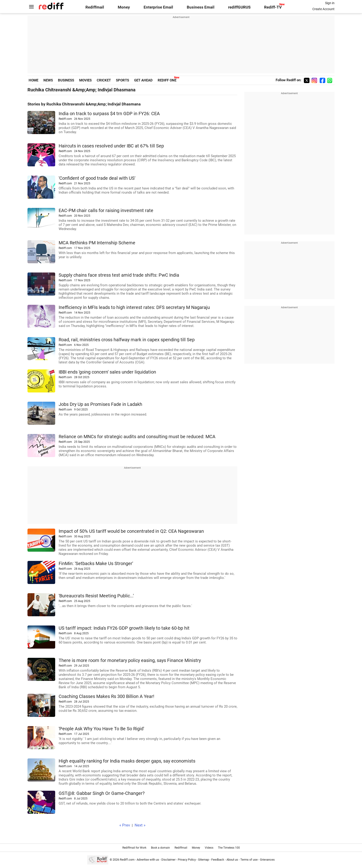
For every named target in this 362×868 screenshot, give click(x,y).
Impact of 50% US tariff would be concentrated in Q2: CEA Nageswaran (131, 531)
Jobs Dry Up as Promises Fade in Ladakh (100, 404)
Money (124, 7)
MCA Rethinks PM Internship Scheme (97, 243)
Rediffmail (95, 7)
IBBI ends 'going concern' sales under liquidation (107, 372)
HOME (33, 80)
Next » (140, 825)
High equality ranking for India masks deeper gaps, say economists (127, 761)
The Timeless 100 (229, 848)
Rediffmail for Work (134, 848)
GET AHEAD (143, 80)
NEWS (48, 80)
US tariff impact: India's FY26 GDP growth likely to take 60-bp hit (124, 628)
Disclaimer (168, 860)
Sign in (330, 3)
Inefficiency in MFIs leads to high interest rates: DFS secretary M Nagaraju (134, 307)
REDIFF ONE (167, 80)
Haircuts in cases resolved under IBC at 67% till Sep (111, 146)
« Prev (125, 825)
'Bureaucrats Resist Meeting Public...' (96, 596)
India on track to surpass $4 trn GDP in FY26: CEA (109, 114)
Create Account (323, 9)
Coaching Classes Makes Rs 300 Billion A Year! (106, 696)
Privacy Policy (187, 860)
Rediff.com (127, 860)
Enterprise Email (158, 7)
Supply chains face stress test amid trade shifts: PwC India (119, 275)
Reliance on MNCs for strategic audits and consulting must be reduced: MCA (137, 437)
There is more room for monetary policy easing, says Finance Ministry (130, 660)
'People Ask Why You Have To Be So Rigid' (101, 729)
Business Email (201, 7)
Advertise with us (148, 860)
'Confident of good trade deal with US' (97, 178)
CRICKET (104, 80)
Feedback (218, 860)
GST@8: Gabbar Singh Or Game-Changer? (102, 793)
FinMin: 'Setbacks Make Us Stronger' (96, 564)
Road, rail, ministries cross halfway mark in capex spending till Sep (127, 340)
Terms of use (249, 860)
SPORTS (122, 80)
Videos (209, 848)
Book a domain (160, 848)
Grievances (267, 860)
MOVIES (85, 80)
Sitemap (204, 860)
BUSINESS (66, 80)
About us (232, 860)
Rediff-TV (273, 7)
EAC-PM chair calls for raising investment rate (106, 211)
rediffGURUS (239, 7)
